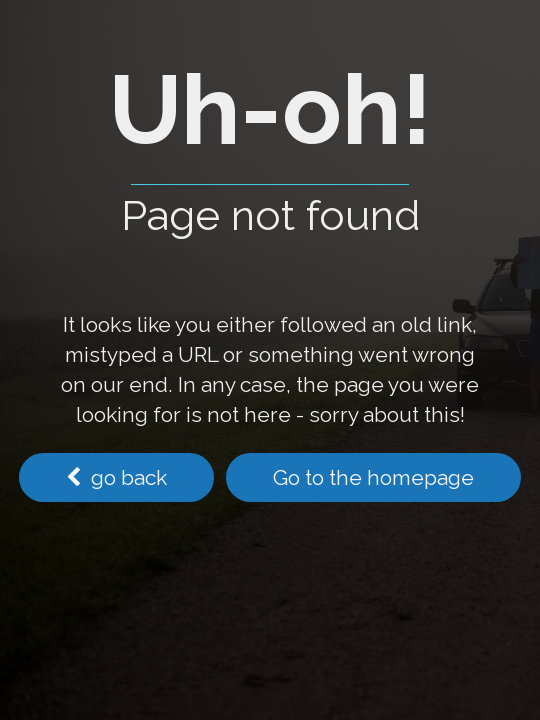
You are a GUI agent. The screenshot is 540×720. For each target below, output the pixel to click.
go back (116, 477)
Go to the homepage (373, 477)
